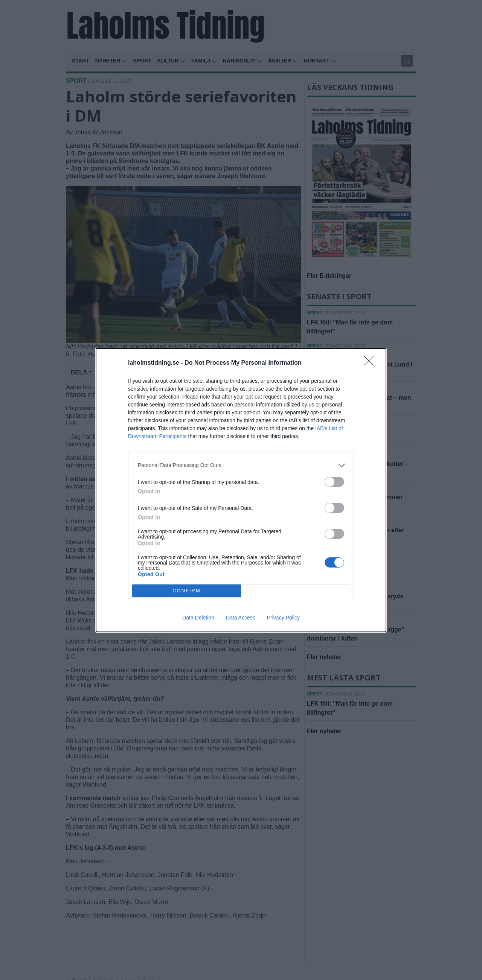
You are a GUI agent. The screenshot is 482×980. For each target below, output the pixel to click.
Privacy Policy (283, 618)
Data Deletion (198, 618)
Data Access (241, 618)
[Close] (371, 363)
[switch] (334, 482)
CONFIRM (187, 590)
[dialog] (241, 490)
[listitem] (241, 465)
